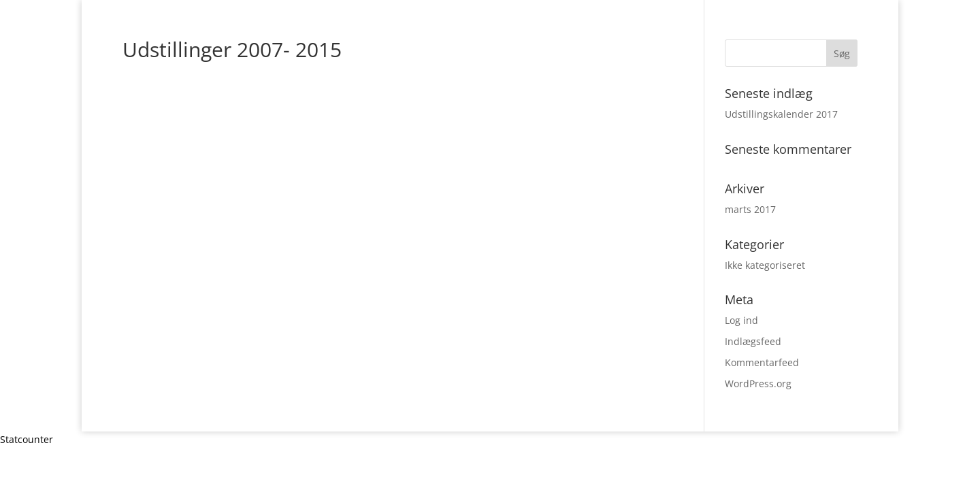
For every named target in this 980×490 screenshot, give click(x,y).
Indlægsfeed (753, 341)
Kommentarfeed (762, 362)
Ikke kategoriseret (765, 265)
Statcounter (27, 439)
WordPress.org (758, 383)
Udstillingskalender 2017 (781, 114)
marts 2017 (750, 209)
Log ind (741, 320)
